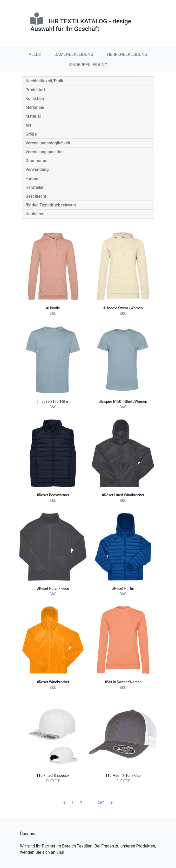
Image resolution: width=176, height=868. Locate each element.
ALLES (35, 54)
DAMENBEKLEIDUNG (74, 54)
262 (101, 803)
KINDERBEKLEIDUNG (88, 65)
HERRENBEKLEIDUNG (127, 54)
